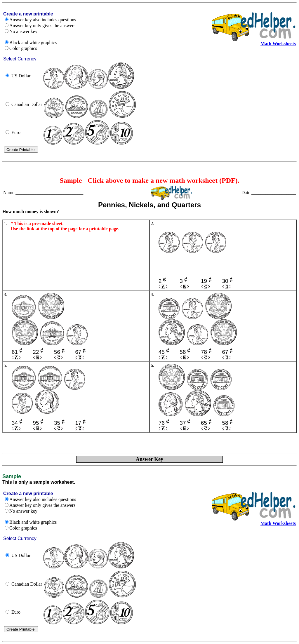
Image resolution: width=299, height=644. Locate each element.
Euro (16, 132)
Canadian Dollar (27, 104)
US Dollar (21, 76)
